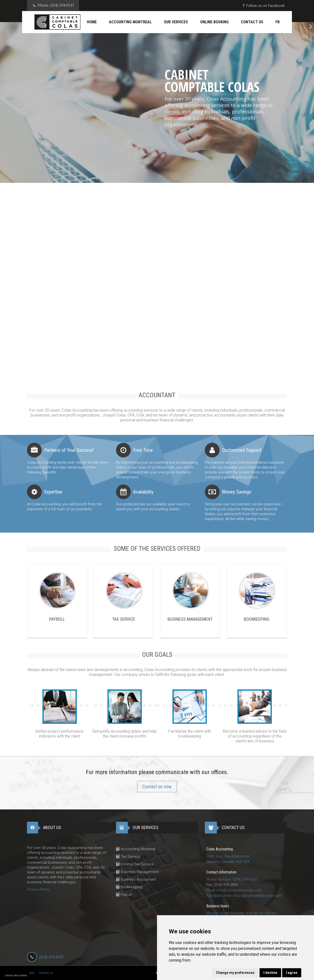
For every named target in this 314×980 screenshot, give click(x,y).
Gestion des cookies (16, 975)
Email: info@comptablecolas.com (234, 890)
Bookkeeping (129, 887)
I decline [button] (270, 973)
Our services (176, 22)
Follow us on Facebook (264, 6)
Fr (278, 22)
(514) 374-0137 (51, 957)
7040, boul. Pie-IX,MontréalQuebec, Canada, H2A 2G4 (228, 859)
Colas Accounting (220, 849)
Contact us (252, 22)
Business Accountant (136, 879)
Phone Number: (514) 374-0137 (232, 879)
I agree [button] (292, 973)
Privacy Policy (38, 889)
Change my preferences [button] (235, 973)
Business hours (218, 906)
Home (92, 22)
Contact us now (157, 787)
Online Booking (214, 22)
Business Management (137, 872)
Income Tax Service (135, 864)
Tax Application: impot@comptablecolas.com (244, 896)
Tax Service (128, 857)
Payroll (124, 895)
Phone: (56, 6)
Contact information (221, 872)
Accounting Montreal (130, 22)
